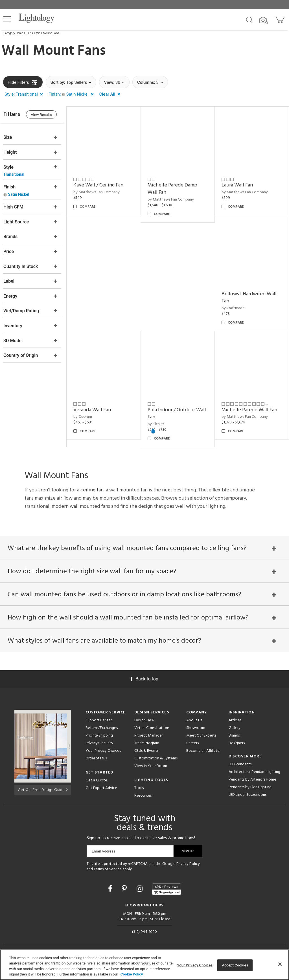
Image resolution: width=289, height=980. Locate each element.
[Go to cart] (280, 18)
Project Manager (149, 732)
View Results (49, 115)
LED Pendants (240, 761)
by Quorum (90, 410)
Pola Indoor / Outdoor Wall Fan (176, 407)
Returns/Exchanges (102, 724)
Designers (237, 740)
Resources (143, 792)
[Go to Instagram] (140, 885)
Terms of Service (108, 866)
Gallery (235, 724)
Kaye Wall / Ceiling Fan (105, 183)
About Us (194, 717)
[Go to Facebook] (111, 885)
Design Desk (144, 717)
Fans (30, 33)
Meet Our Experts (201, 732)
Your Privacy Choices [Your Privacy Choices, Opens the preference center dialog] (195, 965)
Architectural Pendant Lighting (254, 768)
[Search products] (249, 19)
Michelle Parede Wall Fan (252, 403)
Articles (235, 717)
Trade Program (147, 740)
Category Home (13, 33)
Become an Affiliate (203, 747)
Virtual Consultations (152, 724)
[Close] (280, 964)
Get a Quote (96, 777)
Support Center (99, 717)
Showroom (196, 724)
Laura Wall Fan (240, 183)
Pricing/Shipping (99, 732)
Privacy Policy (188, 860)
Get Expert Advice (101, 784)
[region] (144, 965)
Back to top (144, 675)
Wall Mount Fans (48, 33)
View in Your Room (151, 762)
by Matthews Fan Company (104, 190)
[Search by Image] (264, 20)
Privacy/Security (99, 740)
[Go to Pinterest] (125, 885)
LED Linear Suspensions (248, 791)
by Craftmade (236, 304)
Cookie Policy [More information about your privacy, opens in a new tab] (132, 974)
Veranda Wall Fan (99, 403)
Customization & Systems (156, 755)
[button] (7, 19)
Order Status (96, 755)
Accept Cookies (235, 965)
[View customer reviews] (167, 885)
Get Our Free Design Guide (43, 786)
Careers (192, 740)
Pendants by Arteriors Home (252, 776)
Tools (139, 784)
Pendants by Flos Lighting (250, 784)
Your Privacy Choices (103, 747)
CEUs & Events (146, 747)
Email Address (103, 848)
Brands (234, 732)
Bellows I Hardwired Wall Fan (252, 293)
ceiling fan (92, 483)
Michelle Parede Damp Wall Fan (177, 187)
